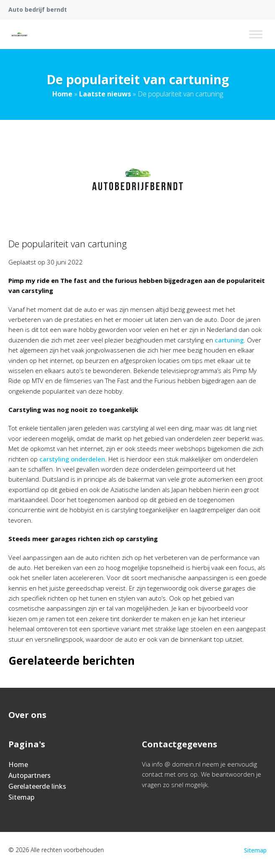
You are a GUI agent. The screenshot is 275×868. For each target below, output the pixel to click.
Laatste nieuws (105, 94)
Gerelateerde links (37, 786)
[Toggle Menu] (256, 34)
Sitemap (21, 797)
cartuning (229, 340)
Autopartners (30, 775)
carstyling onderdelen (72, 459)
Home (62, 94)
